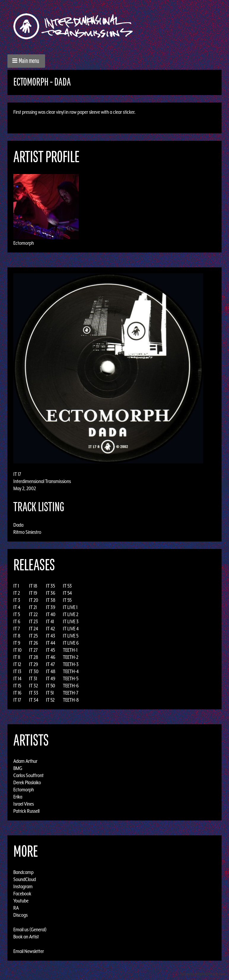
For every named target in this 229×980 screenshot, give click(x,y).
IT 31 (33, 678)
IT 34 (34, 700)
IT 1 (16, 586)
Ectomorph (24, 243)
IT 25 (33, 636)
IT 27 (33, 650)
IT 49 (51, 678)
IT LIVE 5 (71, 636)
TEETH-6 (71, 686)
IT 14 (17, 678)
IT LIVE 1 (70, 607)
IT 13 (17, 671)
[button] (26, 61)
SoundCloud (25, 879)
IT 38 (51, 600)
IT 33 (34, 693)
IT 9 (17, 643)
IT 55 (67, 600)
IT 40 (51, 614)
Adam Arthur (25, 761)
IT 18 (33, 586)
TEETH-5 (71, 678)
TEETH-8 (71, 700)
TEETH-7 (71, 693)
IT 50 (51, 686)
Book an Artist (26, 937)
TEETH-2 (71, 657)
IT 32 (34, 686)
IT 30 (34, 671)
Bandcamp (23, 872)
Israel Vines (24, 804)
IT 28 (34, 657)
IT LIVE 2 (71, 614)
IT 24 (34, 629)
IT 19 (33, 593)
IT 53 (67, 586)
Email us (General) (30, 929)
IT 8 (17, 636)
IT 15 (17, 686)
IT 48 (51, 671)
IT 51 (50, 693)
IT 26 (34, 643)
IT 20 (34, 600)
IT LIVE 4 (71, 629)
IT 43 (51, 636)
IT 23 (34, 621)
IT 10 (18, 650)
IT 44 (51, 643)
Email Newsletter (29, 951)
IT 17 (17, 700)
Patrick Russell (26, 811)
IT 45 (50, 650)
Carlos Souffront (28, 775)
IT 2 (17, 593)
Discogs (20, 915)
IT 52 (50, 700)
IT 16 (17, 693)
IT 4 (17, 607)
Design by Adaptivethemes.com (203, 974)
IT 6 (17, 621)
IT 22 (33, 614)
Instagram (23, 886)
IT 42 (50, 629)
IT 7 (17, 629)
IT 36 (51, 593)
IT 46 (51, 657)
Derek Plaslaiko (27, 782)
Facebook (22, 894)
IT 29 (34, 664)
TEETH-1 (70, 650)
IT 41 (50, 621)
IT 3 (17, 600)
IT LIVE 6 (71, 643)
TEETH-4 (71, 671)
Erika (18, 797)
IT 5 (17, 614)
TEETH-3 (71, 664)
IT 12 (17, 664)
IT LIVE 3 (71, 621)
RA (16, 908)
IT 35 (50, 586)
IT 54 (67, 593)
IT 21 (33, 607)
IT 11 (17, 657)
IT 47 (50, 664)
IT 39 (51, 607)
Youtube (21, 901)
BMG (18, 768)
